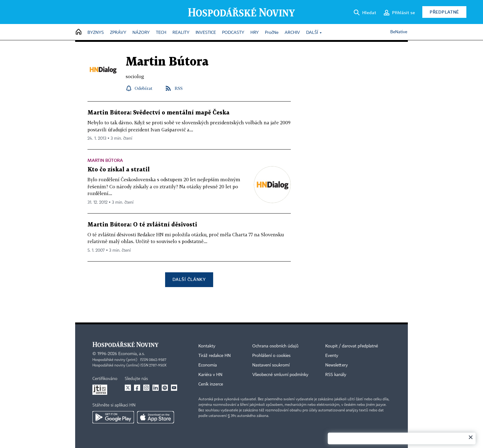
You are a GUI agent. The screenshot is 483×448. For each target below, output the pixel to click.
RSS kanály (336, 375)
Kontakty (207, 346)
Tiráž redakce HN (215, 356)
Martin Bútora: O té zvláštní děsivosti (142, 225)
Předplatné (444, 12)
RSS (179, 88)
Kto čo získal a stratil (119, 170)
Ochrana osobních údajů (275, 346)
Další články (189, 279)
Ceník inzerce (211, 384)
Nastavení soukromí (271, 365)
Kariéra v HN (210, 375)
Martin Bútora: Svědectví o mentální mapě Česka (158, 113)
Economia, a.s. (132, 354)
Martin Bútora (105, 160)
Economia (208, 365)
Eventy (332, 356)
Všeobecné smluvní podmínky (280, 375)
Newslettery (337, 365)
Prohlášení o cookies (271, 356)
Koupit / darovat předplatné (352, 346)
